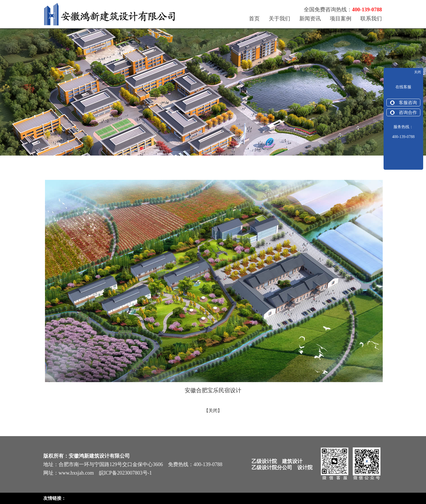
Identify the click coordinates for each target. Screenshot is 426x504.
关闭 (213, 411)
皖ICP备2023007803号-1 (125, 473)
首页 (254, 19)
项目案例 (341, 19)
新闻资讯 (310, 19)
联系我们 (371, 19)
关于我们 (279, 19)
